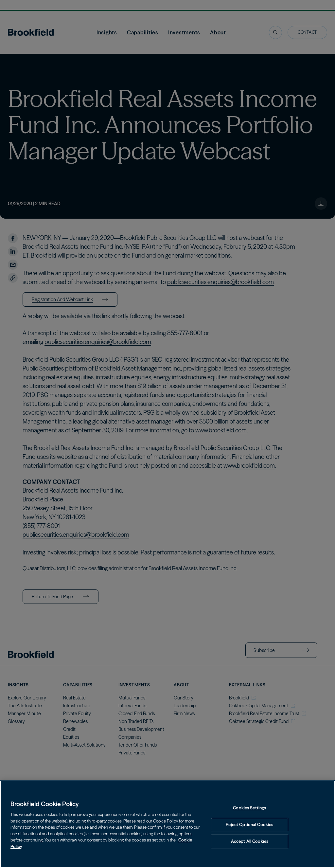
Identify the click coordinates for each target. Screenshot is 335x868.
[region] (167, 824)
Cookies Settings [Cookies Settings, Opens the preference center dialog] (249, 808)
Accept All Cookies (250, 841)
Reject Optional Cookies (249, 824)
